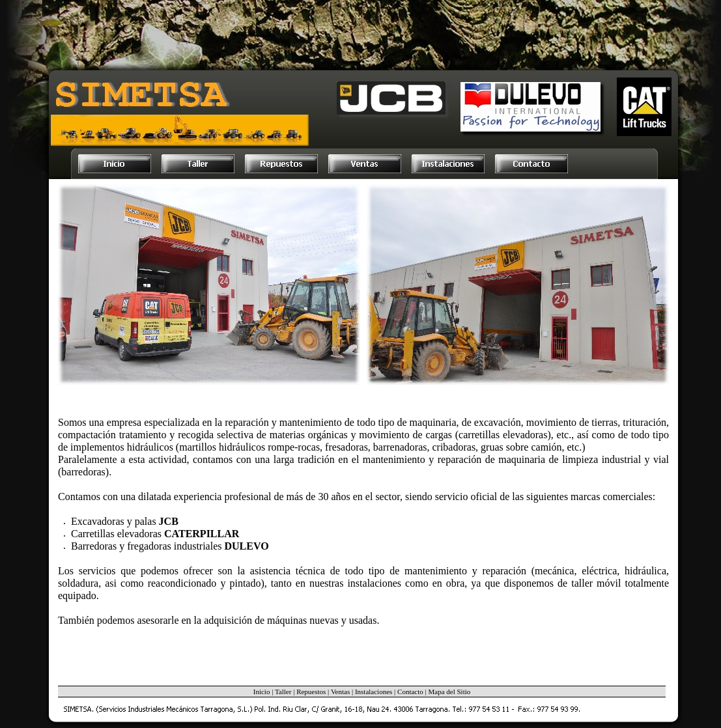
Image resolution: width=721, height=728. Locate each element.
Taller (283, 692)
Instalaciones (374, 692)
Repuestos (311, 692)
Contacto (410, 692)
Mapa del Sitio (449, 692)
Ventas (340, 692)
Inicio (262, 692)
